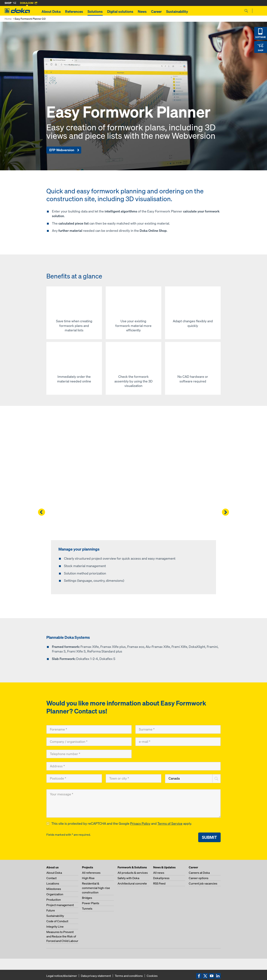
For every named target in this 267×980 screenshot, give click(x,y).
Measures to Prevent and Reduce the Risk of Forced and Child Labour (62, 936)
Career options (199, 878)
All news (159, 873)
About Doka (51, 12)
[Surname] (178, 729)
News (142, 12)
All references (91, 873)
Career (156, 12)
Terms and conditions (129, 976)
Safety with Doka (128, 878)
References (74, 12)
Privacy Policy (140, 824)
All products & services (133, 873)
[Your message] (133, 803)
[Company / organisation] (89, 742)
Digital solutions (120, 12)
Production (54, 900)
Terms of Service (170, 824)
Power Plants (91, 903)
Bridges (87, 898)
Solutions (95, 12)
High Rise (88, 878)
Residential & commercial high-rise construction (96, 888)
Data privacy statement (96, 976)
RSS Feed (159, 883)
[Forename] (89, 729)
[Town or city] (133, 778)
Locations (53, 883)
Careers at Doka (199, 873)
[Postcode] (74, 778)
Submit (209, 837)
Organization (55, 894)
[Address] (133, 766)
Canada (174, 778)
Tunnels (87, 908)
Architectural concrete (132, 883)
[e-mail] (178, 742)
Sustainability (177, 12)
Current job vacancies (203, 883)
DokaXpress (161, 878)
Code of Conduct (57, 921)
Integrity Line (55, 927)
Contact (51, 878)
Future (51, 910)
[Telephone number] (89, 754)
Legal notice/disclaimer (62, 976)
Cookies (152, 976)
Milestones (54, 889)
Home (8, 19)
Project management (60, 905)
